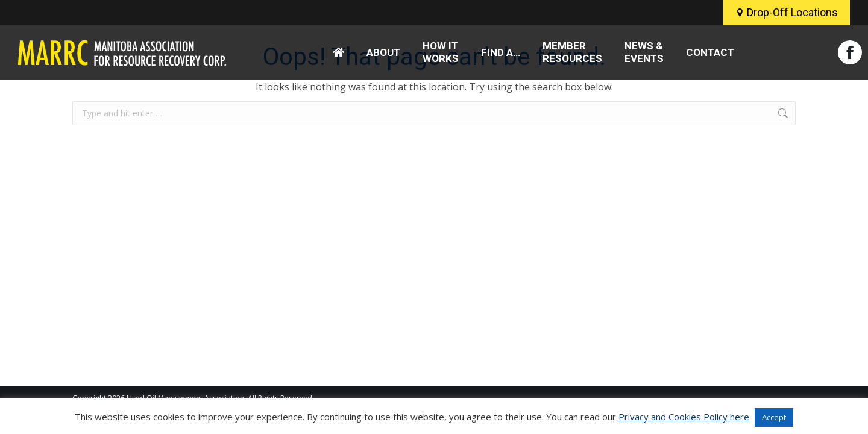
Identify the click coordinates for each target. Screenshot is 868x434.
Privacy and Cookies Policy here (684, 417)
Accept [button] (774, 417)
